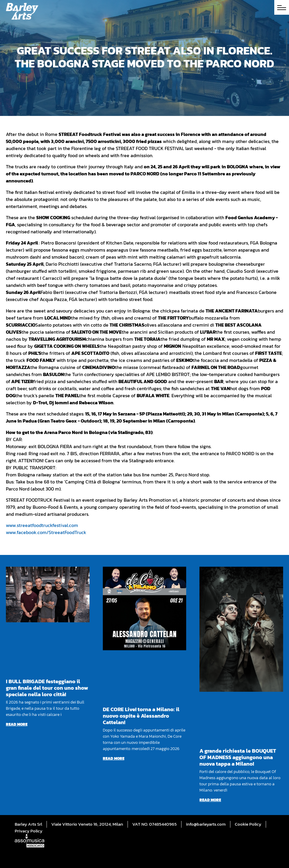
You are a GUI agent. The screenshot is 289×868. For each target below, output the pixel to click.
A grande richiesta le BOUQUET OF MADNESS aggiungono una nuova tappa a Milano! (238, 757)
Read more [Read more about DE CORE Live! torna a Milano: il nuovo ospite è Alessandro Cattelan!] (114, 758)
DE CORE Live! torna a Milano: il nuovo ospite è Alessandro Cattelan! (141, 716)
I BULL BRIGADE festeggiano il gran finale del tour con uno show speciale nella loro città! (47, 688)
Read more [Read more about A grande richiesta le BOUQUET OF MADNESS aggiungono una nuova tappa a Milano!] (210, 800)
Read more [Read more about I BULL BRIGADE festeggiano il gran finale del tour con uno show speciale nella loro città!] (17, 724)
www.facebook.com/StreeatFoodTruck (46, 532)
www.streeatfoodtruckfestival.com (42, 525)
